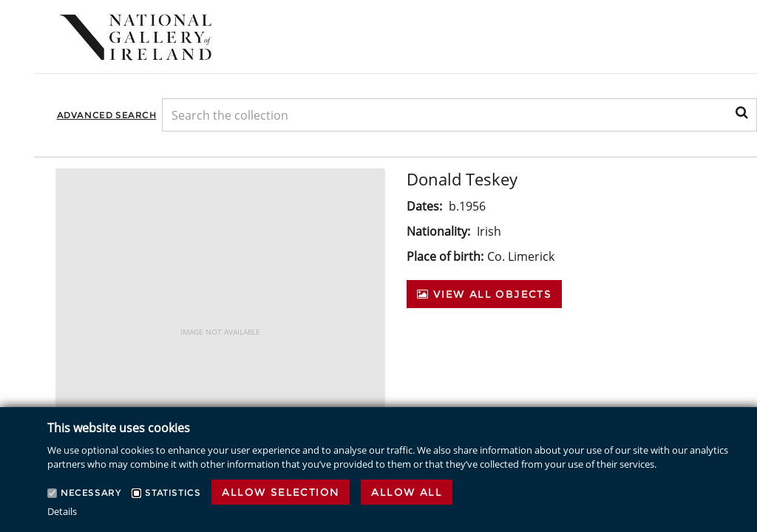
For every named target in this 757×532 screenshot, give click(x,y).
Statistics (173, 492)
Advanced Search (107, 115)
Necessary (91, 492)
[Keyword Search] (459, 115)
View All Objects (484, 294)
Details (62, 511)
